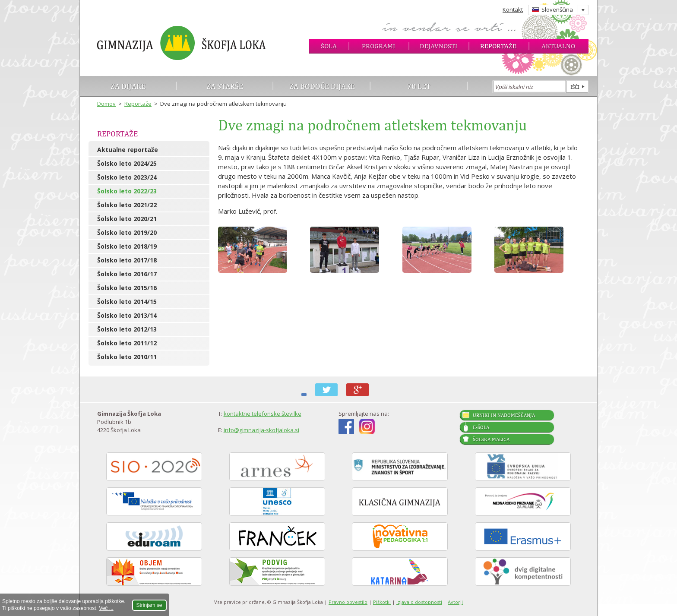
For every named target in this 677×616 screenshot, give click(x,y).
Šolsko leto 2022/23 (127, 191)
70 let (419, 86)
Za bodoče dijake (322, 86)
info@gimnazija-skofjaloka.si (261, 430)
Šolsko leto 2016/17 (127, 274)
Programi (378, 46)
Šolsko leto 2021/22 (127, 205)
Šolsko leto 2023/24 (127, 177)
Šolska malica (491, 439)
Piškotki (382, 602)
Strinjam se (149, 605)
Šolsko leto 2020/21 (127, 219)
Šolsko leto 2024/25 (127, 163)
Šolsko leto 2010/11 (127, 357)
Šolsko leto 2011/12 (127, 343)
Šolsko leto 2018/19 (127, 246)
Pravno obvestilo (348, 602)
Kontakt (513, 9)
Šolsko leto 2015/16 (127, 288)
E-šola (481, 427)
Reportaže (498, 46)
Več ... (106, 608)
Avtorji (455, 602)
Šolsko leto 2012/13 (127, 329)
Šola (329, 46)
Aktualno (558, 46)
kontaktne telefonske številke (263, 414)
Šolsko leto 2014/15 (127, 302)
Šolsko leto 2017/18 (127, 260)
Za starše (225, 86)
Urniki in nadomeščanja (504, 415)
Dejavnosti (438, 46)
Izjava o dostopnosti (419, 602)
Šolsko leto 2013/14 (127, 315)
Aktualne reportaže (128, 150)
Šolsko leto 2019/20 (127, 232)
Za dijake (128, 86)
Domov (106, 104)
